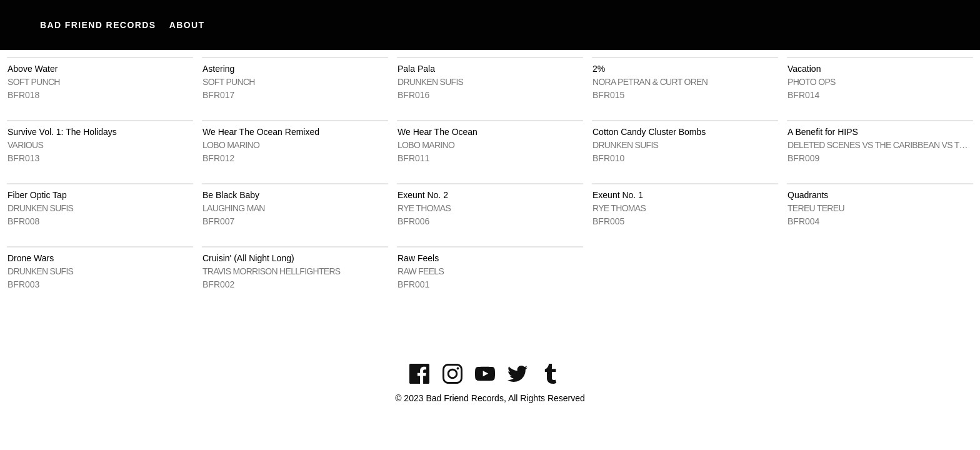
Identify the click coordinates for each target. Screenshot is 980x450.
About (187, 25)
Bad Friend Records (98, 25)
